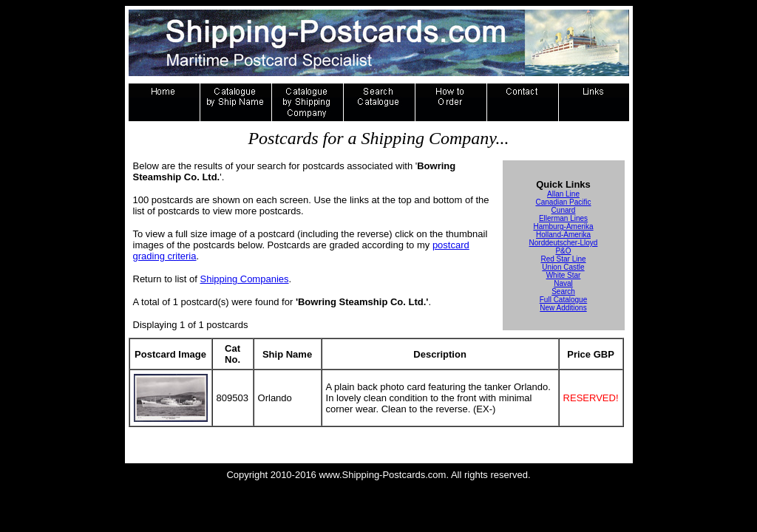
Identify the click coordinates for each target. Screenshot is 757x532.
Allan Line (563, 194)
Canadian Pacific (563, 202)
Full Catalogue (563, 300)
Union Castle (563, 267)
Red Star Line (563, 259)
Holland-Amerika (563, 235)
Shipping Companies (245, 279)
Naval (563, 283)
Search (563, 291)
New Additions (563, 308)
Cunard (564, 210)
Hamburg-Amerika (563, 226)
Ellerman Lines (563, 218)
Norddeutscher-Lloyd (564, 243)
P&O (563, 251)
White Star (564, 275)
